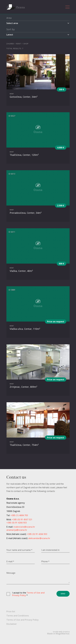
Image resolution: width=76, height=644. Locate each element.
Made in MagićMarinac (58, 633)
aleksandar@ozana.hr (39, 538)
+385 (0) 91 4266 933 (17, 523)
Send (63, 594)
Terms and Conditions (18, 616)
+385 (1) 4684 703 (19, 515)
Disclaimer (12, 624)
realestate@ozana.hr (24, 527)
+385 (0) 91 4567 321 (22, 519)
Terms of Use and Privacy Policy (28, 594)
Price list (11, 611)
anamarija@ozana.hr (17, 530)
